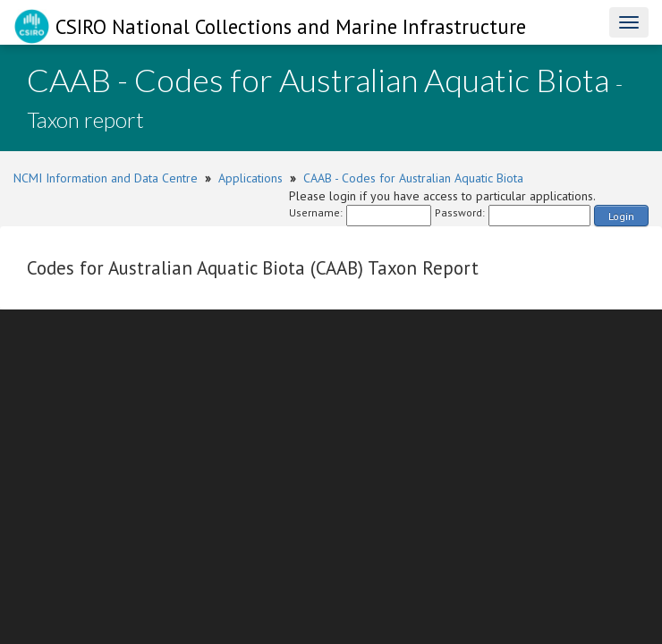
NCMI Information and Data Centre (106, 178)
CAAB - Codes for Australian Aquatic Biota (413, 178)
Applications (250, 178)
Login (621, 216)
